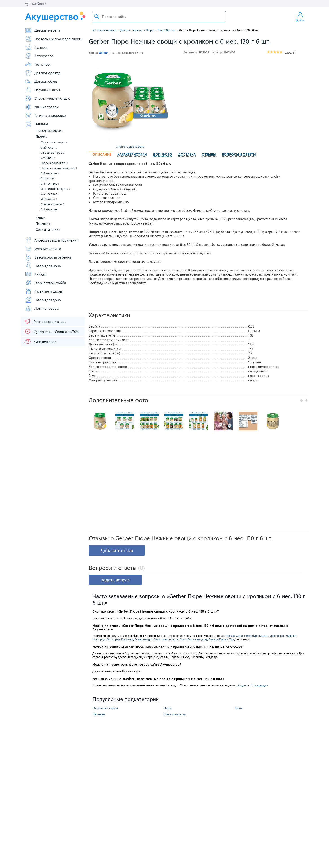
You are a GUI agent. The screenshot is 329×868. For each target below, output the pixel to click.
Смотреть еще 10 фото (130, 147)
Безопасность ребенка (48, 257)
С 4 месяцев (50, 184)
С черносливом (52, 204)
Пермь (224, 639)
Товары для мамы (43, 266)
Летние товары (42, 308)
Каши (41, 218)
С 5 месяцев (50, 194)
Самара (213, 639)
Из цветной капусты (56, 189)
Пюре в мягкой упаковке (59, 168)
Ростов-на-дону (197, 639)
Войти (300, 17)
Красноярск (277, 636)
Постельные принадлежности (54, 39)
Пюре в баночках (54, 163)
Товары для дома (43, 300)
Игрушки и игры (42, 90)
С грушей (48, 178)
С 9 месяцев (50, 209)
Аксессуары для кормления (52, 240)
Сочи (183, 639)
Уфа (232, 639)
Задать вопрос (115, 580)
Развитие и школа (44, 291)
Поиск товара (97, 17)
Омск (157, 639)
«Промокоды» (259, 685)
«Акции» (242, 685)
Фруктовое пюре (54, 142)
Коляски (36, 47)
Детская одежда (43, 73)
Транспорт (38, 64)
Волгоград (113, 639)
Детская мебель (42, 30)
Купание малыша (43, 249)
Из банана (49, 199)
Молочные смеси (49, 131)
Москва (230, 636)
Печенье (43, 224)
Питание (36, 124)
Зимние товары (42, 107)
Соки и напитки (48, 230)
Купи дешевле (40, 341)
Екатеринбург (143, 639)
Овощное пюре (52, 153)
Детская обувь (41, 81)
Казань (264, 636)
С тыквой (48, 158)
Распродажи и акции (45, 321)
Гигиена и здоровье (45, 115)
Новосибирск (170, 639)
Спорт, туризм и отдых (47, 98)
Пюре (42, 136)
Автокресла (39, 56)
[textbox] (159, 17)
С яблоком (49, 147)
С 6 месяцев (50, 173)
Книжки (36, 274)
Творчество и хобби (45, 283)
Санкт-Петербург (247, 636)
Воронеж (127, 639)
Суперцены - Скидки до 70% (52, 331)
